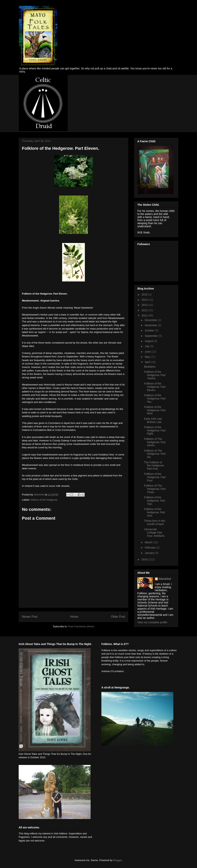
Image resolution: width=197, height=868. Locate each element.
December (151, 320)
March (149, 542)
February (150, 548)
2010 (145, 559)
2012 (145, 310)
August (149, 341)
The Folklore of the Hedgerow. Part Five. (154, 466)
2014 (145, 300)
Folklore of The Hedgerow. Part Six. (155, 454)
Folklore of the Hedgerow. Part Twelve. (155, 375)
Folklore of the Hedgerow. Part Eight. (155, 430)
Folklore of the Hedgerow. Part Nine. (155, 410)
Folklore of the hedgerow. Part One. (155, 512)
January (150, 553)
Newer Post (30, 617)
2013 (145, 305)
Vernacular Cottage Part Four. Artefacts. (155, 533)
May (148, 357)
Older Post (118, 617)
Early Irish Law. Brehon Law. (153, 420)
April (148, 362)
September (152, 336)
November (151, 325)
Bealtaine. (150, 367)
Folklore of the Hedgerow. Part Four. (155, 477)
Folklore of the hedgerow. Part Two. (155, 501)
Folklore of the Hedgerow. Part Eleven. (155, 387)
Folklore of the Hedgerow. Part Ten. (155, 399)
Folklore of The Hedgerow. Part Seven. (155, 442)
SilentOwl (165, 579)
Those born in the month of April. (155, 522)
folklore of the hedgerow (44, 500)
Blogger (117, 860)
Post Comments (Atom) (81, 626)
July (147, 346)
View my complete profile (152, 622)
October (150, 330)
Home (74, 617)
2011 (145, 315)
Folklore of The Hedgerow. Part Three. (155, 489)
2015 (145, 295)
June (148, 352)
